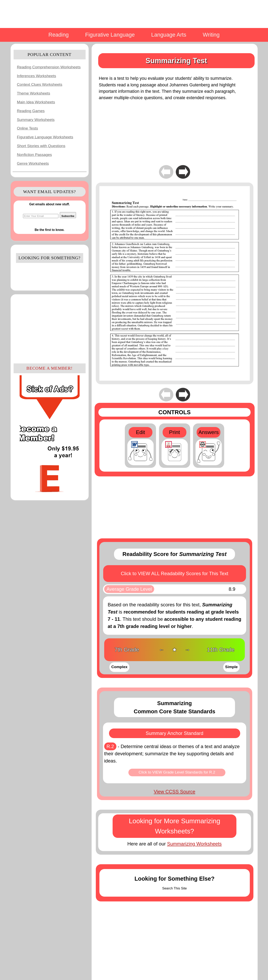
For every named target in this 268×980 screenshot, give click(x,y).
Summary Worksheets (36, 120)
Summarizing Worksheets (194, 844)
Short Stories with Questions (41, 146)
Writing (211, 35)
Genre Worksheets (33, 163)
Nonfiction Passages (34, 155)
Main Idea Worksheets (36, 102)
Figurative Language (110, 35)
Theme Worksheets (34, 93)
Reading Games (31, 111)
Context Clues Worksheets (40, 84)
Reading (58, 35)
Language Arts (169, 35)
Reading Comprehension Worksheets (49, 67)
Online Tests (27, 128)
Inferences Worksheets (37, 76)
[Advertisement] (50, 328)
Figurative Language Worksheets (45, 137)
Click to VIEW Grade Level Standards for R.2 (177, 772)
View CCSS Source (175, 792)
